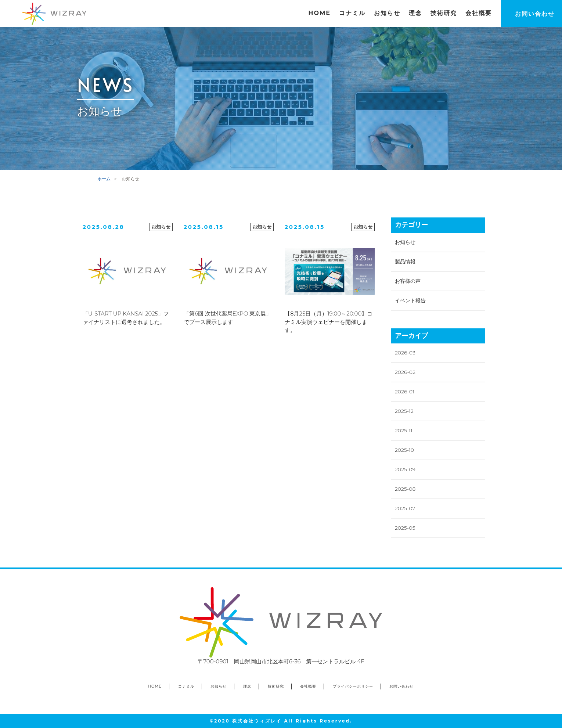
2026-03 (405, 353)
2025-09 (405, 469)
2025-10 (404, 450)
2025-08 (405, 489)
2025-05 (405, 528)
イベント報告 (410, 300)
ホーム (104, 179)
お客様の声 (408, 281)
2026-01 (405, 392)
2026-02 (405, 372)
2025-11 (404, 430)
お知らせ (405, 242)
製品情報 (405, 262)
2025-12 (404, 411)
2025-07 (405, 508)
